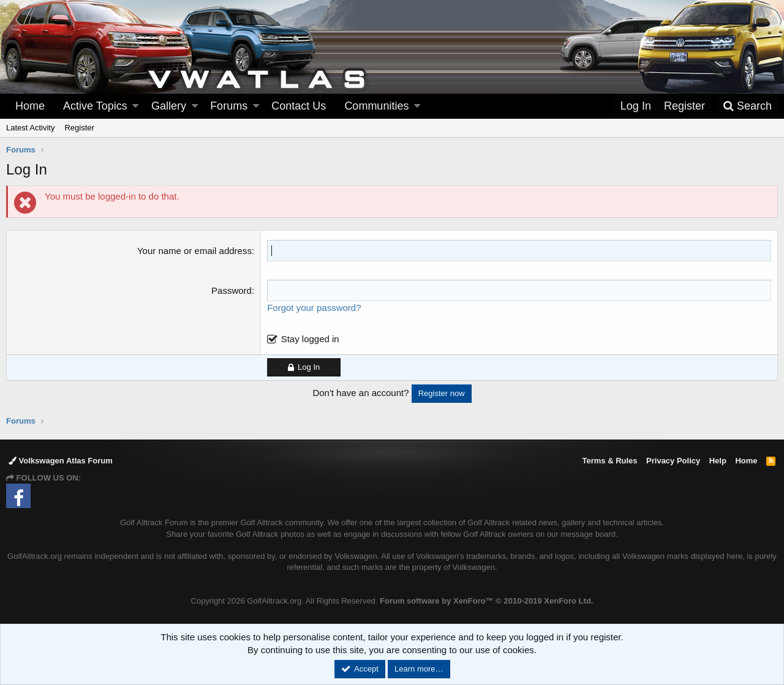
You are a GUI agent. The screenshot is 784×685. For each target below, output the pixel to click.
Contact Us (299, 106)
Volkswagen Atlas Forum (61, 461)
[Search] (747, 106)
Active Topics (95, 106)
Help (718, 461)
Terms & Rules (609, 461)
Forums (229, 106)
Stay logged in (310, 339)
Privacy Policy (673, 461)
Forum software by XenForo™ (486, 601)
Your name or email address (194, 251)
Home (30, 106)
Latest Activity (30, 128)
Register (79, 128)
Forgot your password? (314, 308)
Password (232, 290)
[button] (135, 106)
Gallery (169, 106)
